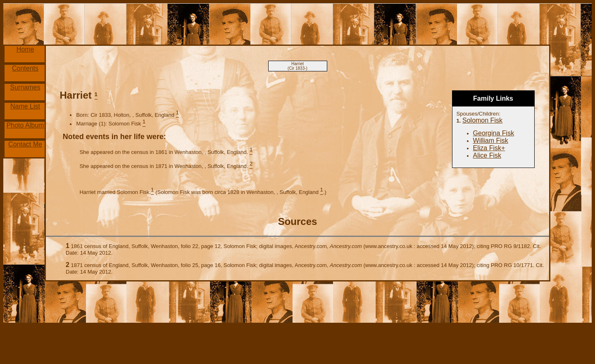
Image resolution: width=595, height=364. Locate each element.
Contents (25, 68)
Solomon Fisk (482, 120)
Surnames (25, 87)
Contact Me (25, 144)
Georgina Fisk (494, 133)
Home (25, 49)
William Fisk (491, 141)
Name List (25, 106)
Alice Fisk (487, 155)
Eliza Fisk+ (489, 148)
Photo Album (25, 125)
